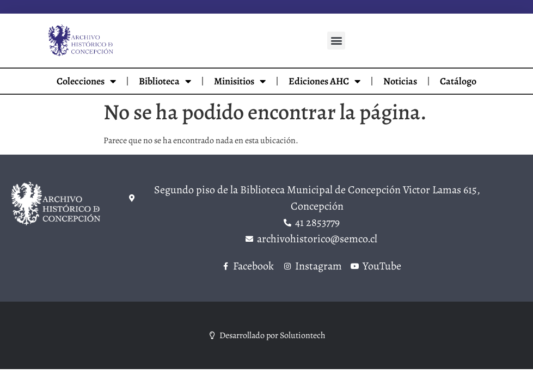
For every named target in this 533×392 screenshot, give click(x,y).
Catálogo (458, 81)
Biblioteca (165, 81)
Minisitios (240, 81)
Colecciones (86, 81)
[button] (336, 41)
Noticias (400, 81)
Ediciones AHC (324, 81)
